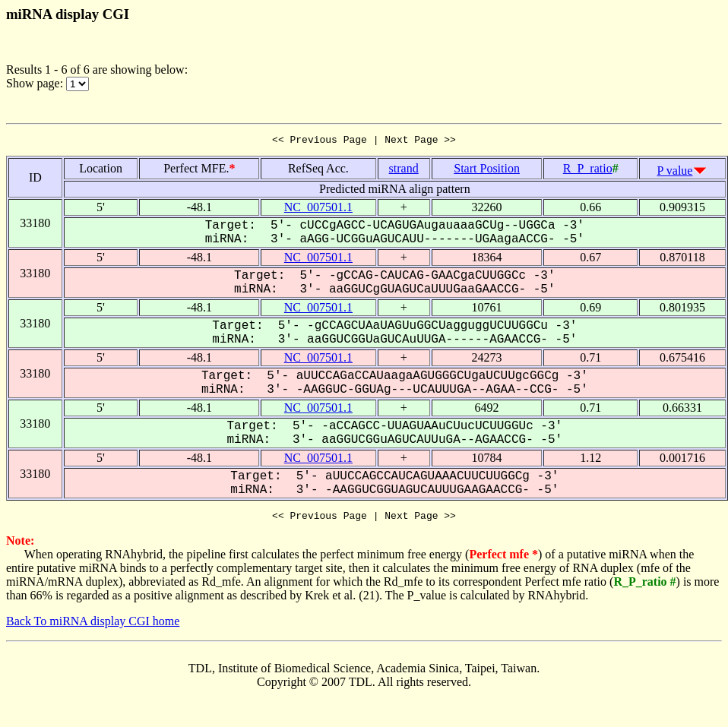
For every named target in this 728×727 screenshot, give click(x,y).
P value (675, 173)
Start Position (487, 171)
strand (404, 171)
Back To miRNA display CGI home (93, 626)
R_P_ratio (588, 171)
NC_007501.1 (318, 209)
